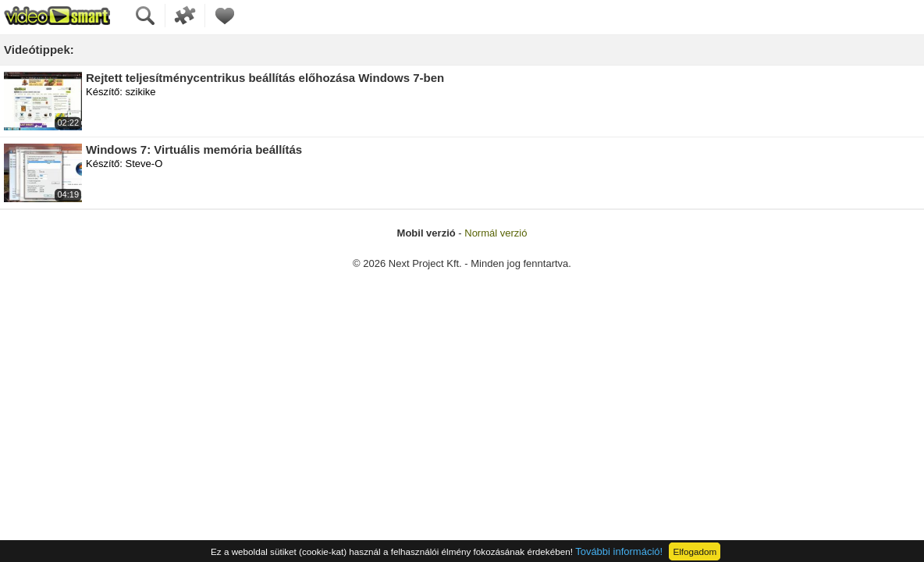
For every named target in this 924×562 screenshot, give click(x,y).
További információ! (619, 551)
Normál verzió (496, 233)
